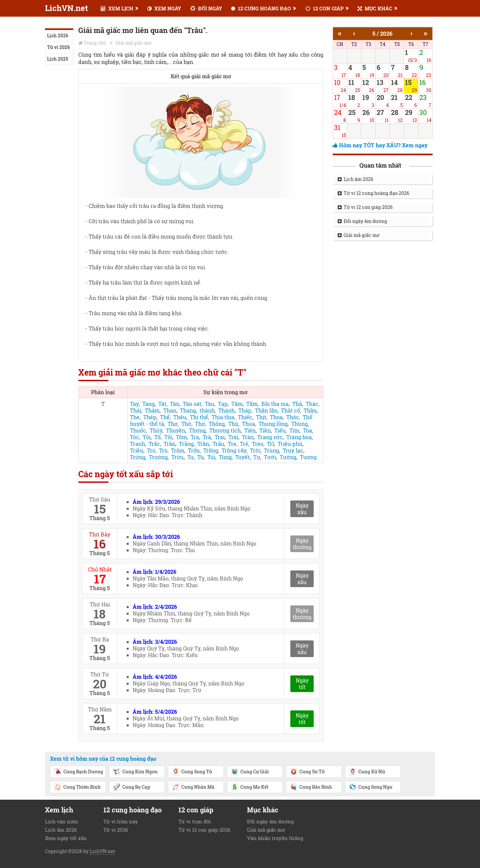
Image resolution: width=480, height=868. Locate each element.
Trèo (258, 444)
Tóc (134, 437)
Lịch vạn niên (61, 821)
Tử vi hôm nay (121, 821)
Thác (312, 404)
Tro (151, 450)
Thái (136, 410)
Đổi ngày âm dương (362, 221)
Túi (211, 457)
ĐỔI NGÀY (206, 8)
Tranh (137, 444)
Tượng (308, 457)
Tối (168, 437)
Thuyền (176, 430)
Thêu (180, 417)
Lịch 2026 (58, 35)
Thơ (173, 424)
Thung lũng (273, 424)
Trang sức (270, 437)
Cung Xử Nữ (367, 772)
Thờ (186, 424)
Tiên (250, 430)
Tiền (265, 430)
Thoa (276, 417)
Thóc (293, 417)
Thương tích (225, 430)
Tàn (175, 404)
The (135, 417)
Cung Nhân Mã (193, 787)
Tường (288, 457)
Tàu (210, 404)
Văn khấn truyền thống (275, 838)
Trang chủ (95, 43)
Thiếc (245, 417)
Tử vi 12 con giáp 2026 (365, 207)
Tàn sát (192, 404)
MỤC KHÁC (375, 8)
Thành (226, 410)
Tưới (270, 457)
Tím (294, 430)
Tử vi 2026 (58, 47)
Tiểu (280, 430)
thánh (207, 410)
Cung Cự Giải (250, 772)
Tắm (237, 404)
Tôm (181, 437)
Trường (158, 457)
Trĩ (270, 444)
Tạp (223, 404)
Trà (207, 437)
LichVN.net (66, 8)
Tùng (225, 457)
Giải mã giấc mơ (134, 43)
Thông (217, 424)
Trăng (186, 444)
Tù (200, 457)
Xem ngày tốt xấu (66, 838)
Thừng (197, 430)
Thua (248, 424)
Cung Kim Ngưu (135, 772)
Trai (220, 437)
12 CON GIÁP (324, 8)
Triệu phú (290, 444)
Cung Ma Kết (249, 787)
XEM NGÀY (164, 8)
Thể (165, 417)
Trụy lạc (293, 450)
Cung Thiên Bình (77, 787)
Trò (163, 450)
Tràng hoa (299, 437)
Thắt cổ (290, 410)
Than (170, 410)
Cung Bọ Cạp (131, 787)
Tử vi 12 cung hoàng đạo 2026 (373, 193)
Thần (310, 410)
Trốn (194, 450)
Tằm (252, 404)
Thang (188, 410)
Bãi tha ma (275, 404)
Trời (255, 450)
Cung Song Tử (192, 772)
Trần (203, 444)
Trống (211, 450)
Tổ (157, 437)
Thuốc (138, 430)
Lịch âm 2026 (355, 179)
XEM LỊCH (117, 8)
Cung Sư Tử (307, 772)
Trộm (178, 450)
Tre (232, 444)
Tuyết (242, 457)
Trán (248, 437)
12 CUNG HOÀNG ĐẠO (261, 8)
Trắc (154, 444)
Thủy (156, 430)
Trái (233, 437)
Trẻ (244, 444)
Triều (137, 450)
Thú (233, 424)
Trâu (218, 444)
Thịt (261, 417)
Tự (257, 457)
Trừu (177, 457)
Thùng (299, 424)
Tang (148, 404)
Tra (195, 437)
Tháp (245, 410)
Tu (190, 457)
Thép (150, 417)
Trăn (169, 444)
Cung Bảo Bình (311, 787)
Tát (162, 404)
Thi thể (199, 417)
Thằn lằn (266, 410)
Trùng (271, 450)
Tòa (307, 430)
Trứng (138, 457)
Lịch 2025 (57, 59)
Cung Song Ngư (370, 787)
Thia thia (223, 417)
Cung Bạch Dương (78, 772)
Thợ (200, 424)
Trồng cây (234, 450)
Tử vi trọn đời (195, 821)
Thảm (152, 410)
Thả (297, 404)
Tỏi (147, 437)
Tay (134, 404)
